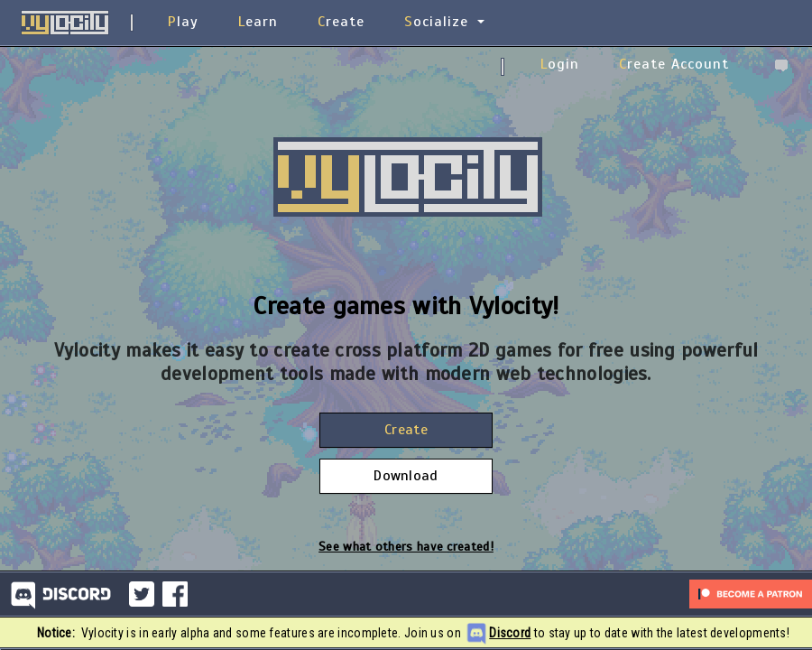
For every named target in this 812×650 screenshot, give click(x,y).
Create (341, 22)
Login (560, 64)
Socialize (436, 22)
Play (183, 22)
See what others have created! (406, 547)
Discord (510, 633)
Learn (258, 22)
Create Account (674, 64)
